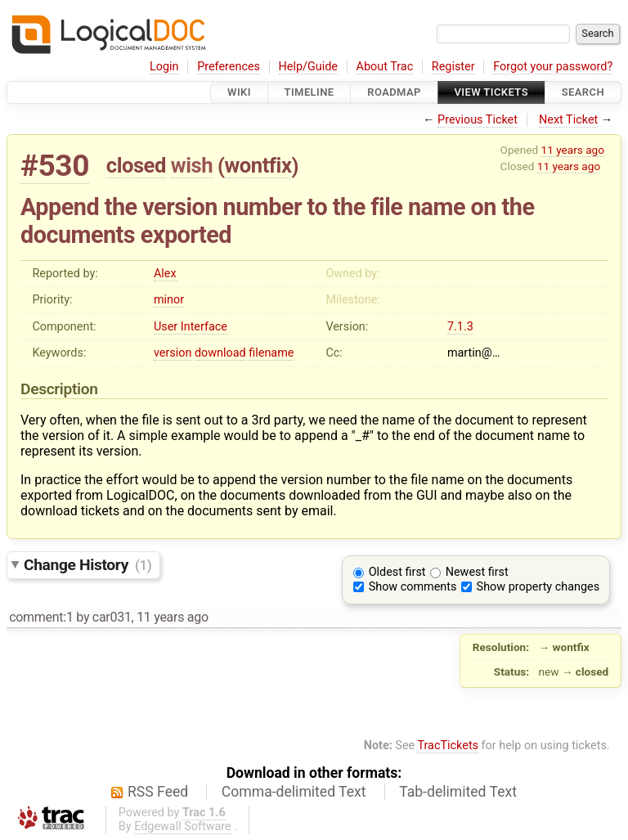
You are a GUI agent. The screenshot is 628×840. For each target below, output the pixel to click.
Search (583, 92)
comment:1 (41, 617)
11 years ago (573, 150)
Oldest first (397, 572)
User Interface (191, 327)
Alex (165, 274)
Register (453, 67)
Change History (87, 565)
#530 (55, 166)
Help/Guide (308, 67)
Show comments (413, 587)
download (220, 353)
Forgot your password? (553, 67)
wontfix (258, 165)
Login (164, 67)
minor (169, 300)
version (173, 353)
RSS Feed (158, 792)
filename (271, 353)
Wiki (239, 92)
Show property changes (538, 587)
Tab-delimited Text (458, 792)
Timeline (310, 92)
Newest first (477, 572)
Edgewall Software (183, 827)
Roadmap (394, 92)
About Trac (385, 67)
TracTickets (448, 746)
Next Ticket (568, 120)
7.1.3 (460, 327)
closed (136, 165)
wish (192, 165)
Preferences (229, 67)
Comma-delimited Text (294, 792)
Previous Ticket (478, 120)
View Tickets (491, 92)
